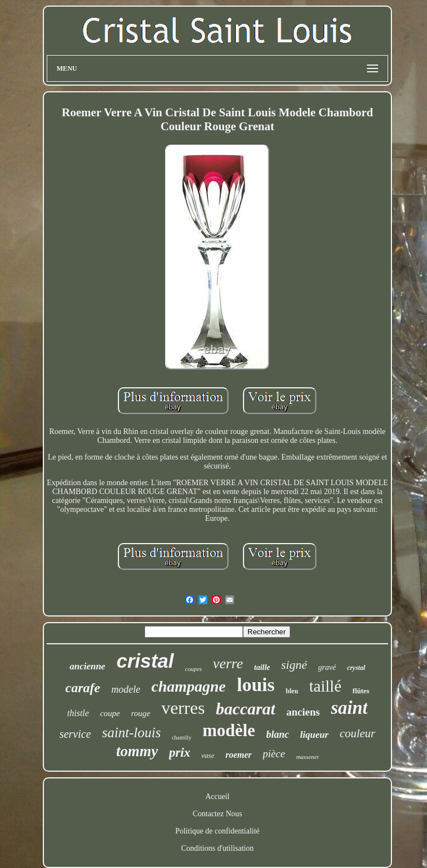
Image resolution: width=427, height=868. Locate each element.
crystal (356, 668)
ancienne (87, 666)
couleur (358, 733)
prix (180, 753)
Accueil (217, 797)
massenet (307, 757)
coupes (194, 669)
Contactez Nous (217, 814)
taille (262, 667)
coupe (110, 713)
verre (228, 664)
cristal (145, 661)
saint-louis (132, 733)
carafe (83, 688)
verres (183, 708)
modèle (229, 730)
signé (294, 665)
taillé (325, 686)
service (75, 734)
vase (208, 755)
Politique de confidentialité (217, 831)
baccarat (245, 709)
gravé (327, 667)
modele (126, 689)
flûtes (361, 691)
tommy (137, 751)
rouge (141, 713)
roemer (238, 755)
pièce (274, 754)
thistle (78, 713)
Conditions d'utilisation (217, 848)
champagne (188, 686)
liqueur (314, 735)
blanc (278, 734)
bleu (292, 691)
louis (256, 685)
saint (349, 708)
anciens (303, 712)
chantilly (182, 738)
